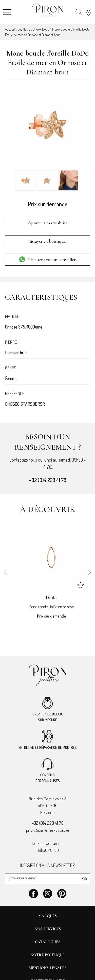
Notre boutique (48, 955)
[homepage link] (48, 12)
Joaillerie (24, 29)
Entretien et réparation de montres (48, 740)
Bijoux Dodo (41, 29)
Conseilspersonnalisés (48, 771)
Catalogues (48, 942)
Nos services (48, 929)
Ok (85, 879)
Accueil (10, 29)
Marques (48, 916)
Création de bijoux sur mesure (48, 710)
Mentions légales (48, 968)
